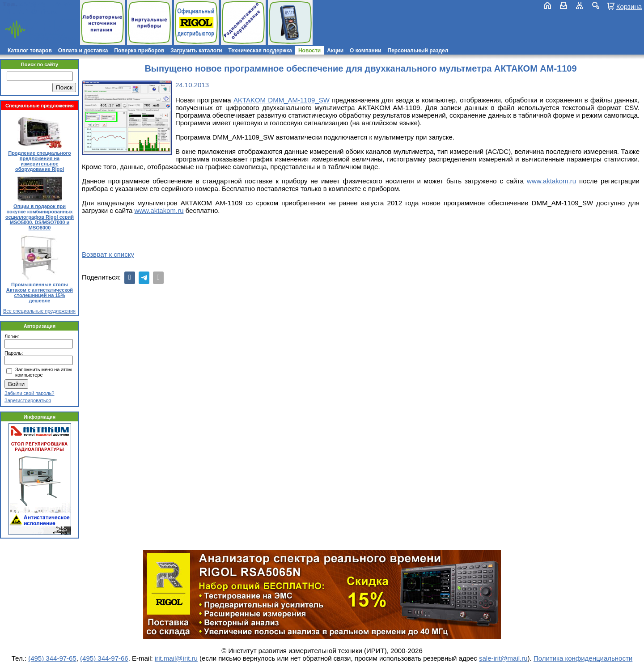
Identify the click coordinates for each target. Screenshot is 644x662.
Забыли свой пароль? (29, 393)
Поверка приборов (139, 51)
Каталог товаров (30, 51)
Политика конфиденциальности (583, 658)
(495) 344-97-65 (52, 658)
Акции (335, 51)
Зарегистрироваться (28, 400)
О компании (366, 51)
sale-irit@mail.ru (503, 658)
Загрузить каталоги (196, 51)
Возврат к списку (108, 254)
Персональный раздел (418, 51)
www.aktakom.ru (551, 181)
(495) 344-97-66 (104, 658)
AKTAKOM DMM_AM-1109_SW (282, 100)
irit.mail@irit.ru (30, 12)
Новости (309, 51)
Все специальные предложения (39, 311)
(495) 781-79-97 (46, 4)
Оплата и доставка (83, 51)
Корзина (629, 6)
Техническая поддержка (260, 51)
